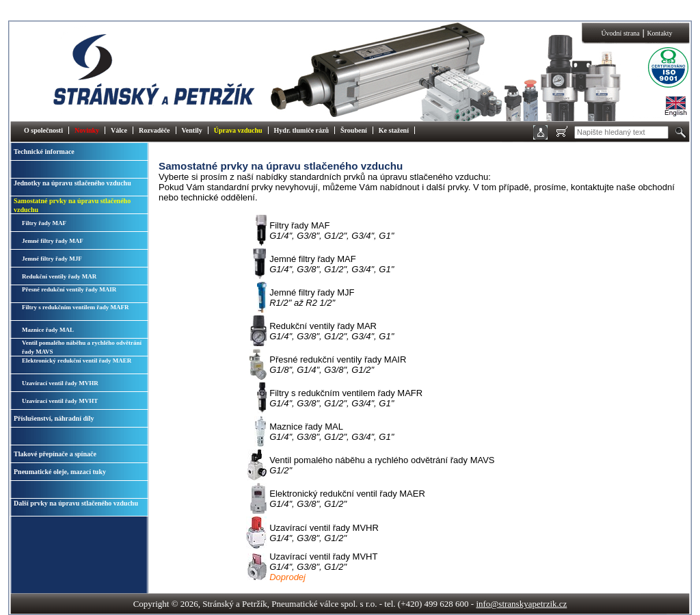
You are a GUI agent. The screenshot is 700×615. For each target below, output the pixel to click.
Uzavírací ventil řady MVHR (60, 383)
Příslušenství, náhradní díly (54, 418)
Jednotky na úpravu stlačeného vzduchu (72, 183)
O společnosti (43, 130)
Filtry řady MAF (44, 223)
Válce (119, 130)
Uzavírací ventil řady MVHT (60, 401)
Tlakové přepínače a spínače (55, 454)
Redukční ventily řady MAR (59, 276)
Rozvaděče (154, 130)
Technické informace (44, 152)
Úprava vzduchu (238, 130)
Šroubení (354, 130)
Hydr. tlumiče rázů (301, 130)
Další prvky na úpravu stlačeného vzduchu (76, 503)
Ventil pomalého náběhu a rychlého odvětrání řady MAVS (82, 347)
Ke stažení (394, 130)
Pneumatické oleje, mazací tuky (60, 472)
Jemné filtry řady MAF (53, 241)
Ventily (192, 130)
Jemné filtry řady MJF (52, 259)
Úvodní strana (620, 33)
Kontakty (659, 33)
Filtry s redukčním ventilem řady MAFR (76, 307)
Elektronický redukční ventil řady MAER (77, 361)
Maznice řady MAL (48, 330)
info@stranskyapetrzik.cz (521, 604)
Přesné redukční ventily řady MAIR (69, 289)
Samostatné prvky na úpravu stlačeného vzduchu (72, 205)
